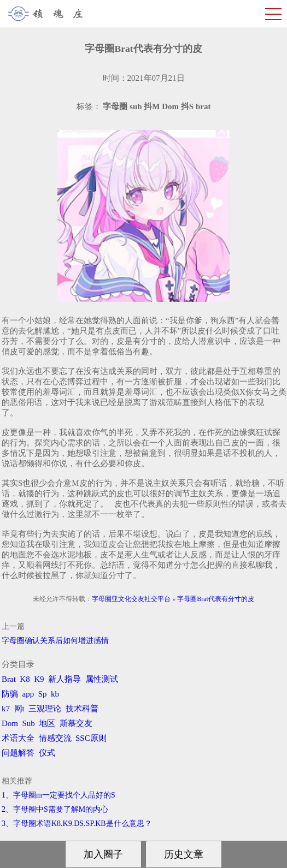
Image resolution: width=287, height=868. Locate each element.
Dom (10, 723)
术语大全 (18, 738)
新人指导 (65, 679)
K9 (39, 679)
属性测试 (102, 679)
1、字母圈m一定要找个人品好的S (58, 795)
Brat (9, 679)
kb (55, 694)
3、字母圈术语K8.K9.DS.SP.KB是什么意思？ (77, 824)
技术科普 (82, 709)
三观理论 (45, 709)
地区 (47, 723)
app (28, 694)
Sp (43, 694)
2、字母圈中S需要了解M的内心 (55, 809)
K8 (25, 679)
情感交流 (55, 738)
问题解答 (18, 753)
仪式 (47, 753)
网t (19, 709)
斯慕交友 (76, 723)
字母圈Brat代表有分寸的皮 (216, 599)
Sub (29, 723)
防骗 (10, 694)
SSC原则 (91, 738)
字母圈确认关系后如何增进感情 (55, 641)
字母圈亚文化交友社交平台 (131, 599)
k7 (6, 709)
